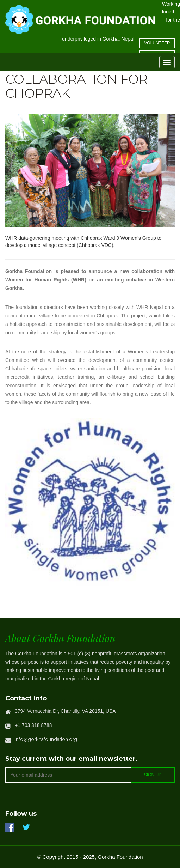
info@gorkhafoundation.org (46, 739)
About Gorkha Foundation (60, 638)
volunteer (157, 43)
